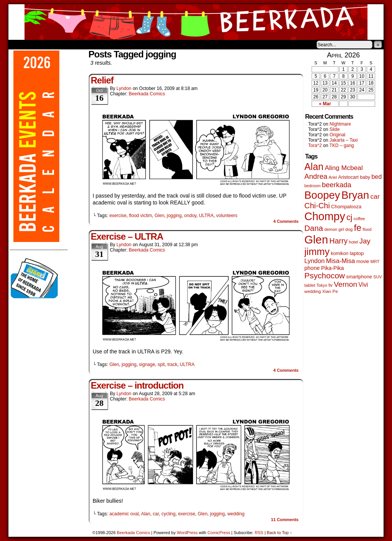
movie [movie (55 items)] (363, 262)
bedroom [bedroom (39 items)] (313, 186)
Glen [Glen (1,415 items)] (316, 239)
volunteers (227, 216)
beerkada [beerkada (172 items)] (337, 185)
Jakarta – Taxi (344, 140)
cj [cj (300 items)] (349, 217)
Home (19, 44)
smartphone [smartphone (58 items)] (359, 277)
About (42, 44)
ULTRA (206, 216)
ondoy (190, 216)
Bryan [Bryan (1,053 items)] (355, 195)
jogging (174, 216)
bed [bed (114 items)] (376, 177)
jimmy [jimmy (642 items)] (317, 252)
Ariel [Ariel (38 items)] (333, 177)
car (156, 514)
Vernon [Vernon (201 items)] (345, 284)
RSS (259, 533)
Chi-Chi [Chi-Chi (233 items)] (317, 206)
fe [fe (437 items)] (358, 228)
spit (161, 364)
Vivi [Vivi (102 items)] (363, 285)
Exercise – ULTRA (127, 236)
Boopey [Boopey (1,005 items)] (322, 195)
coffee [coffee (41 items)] (359, 219)
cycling (169, 514)
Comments (286, 221)
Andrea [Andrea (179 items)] (316, 176)
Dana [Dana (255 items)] (314, 228)
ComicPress (219, 533)
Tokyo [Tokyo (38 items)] (322, 285)
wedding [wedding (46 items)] (313, 291)
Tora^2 (315, 145)
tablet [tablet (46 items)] (310, 285)
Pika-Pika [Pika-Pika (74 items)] (333, 268)
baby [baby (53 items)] (365, 177)
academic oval (124, 514)
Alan (145, 514)
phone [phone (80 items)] (312, 268)
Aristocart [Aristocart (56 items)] (348, 177)
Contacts (95, 44)
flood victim (140, 216)
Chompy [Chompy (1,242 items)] (325, 216)
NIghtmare (340, 124)
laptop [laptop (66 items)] (357, 253)
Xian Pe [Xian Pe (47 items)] (330, 291)
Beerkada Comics (196, 22)
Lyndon (124, 88)
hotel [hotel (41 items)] (353, 242)
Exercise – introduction (137, 385)
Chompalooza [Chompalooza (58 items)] (346, 207)
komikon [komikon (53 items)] (340, 253)
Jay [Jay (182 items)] (365, 241)
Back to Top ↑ (279, 533)
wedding (236, 514)
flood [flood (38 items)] (367, 229)
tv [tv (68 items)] (331, 285)
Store (65, 44)
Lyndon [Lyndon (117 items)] (314, 261)
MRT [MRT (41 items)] (375, 262)
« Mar (325, 104)
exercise (118, 216)
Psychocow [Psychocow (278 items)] (325, 275)
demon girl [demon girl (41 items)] (334, 229)
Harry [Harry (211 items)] (338, 241)
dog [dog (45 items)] (349, 229)
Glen (159, 216)
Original (337, 135)
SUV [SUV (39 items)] (377, 277)
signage (147, 364)
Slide (335, 129)
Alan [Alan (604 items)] (314, 167)
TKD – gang (341, 145)
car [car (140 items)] (375, 196)
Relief (102, 80)
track (172, 364)
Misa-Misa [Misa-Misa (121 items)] (341, 261)
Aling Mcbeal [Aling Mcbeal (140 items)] (344, 168)
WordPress (187, 533)
